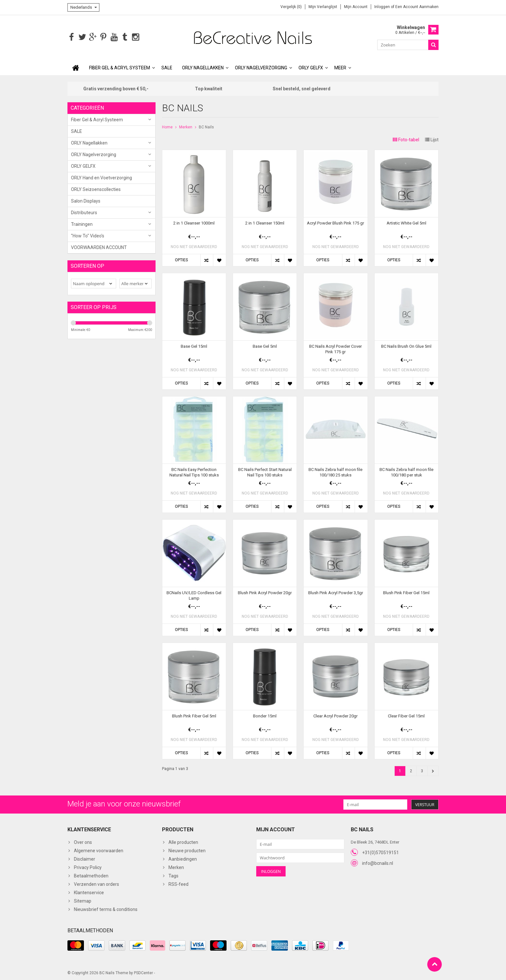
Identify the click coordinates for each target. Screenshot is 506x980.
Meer (340, 67)
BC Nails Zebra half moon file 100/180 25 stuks (335, 472)
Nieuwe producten (187, 850)
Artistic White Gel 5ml (406, 222)
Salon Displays (86, 200)
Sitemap (83, 900)
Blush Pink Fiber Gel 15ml (406, 592)
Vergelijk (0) (291, 7)
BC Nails (206, 126)
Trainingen (82, 224)
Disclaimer (85, 858)
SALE (167, 67)
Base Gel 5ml (265, 346)
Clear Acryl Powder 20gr (335, 715)
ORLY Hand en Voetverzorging (101, 177)
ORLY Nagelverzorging (261, 67)
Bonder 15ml (265, 715)
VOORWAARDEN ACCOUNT (99, 247)
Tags (173, 875)
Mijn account (356, 7)
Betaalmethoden (91, 875)
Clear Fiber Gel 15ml (406, 715)
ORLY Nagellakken (203, 67)
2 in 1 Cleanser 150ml (265, 222)
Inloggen (383, 7)
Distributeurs (84, 212)
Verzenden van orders (96, 884)
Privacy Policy (88, 867)
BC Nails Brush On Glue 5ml (406, 346)
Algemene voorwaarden (99, 850)
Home (167, 126)
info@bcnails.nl (378, 863)
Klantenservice (89, 892)
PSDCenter (143, 972)
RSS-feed (178, 884)
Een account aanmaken (417, 7)
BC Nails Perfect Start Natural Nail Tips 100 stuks (265, 472)
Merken (186, 126)
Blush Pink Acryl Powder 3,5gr (336, 592)
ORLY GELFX (311, 67)
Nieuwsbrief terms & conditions (106, 909)
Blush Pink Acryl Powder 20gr (265, 592)
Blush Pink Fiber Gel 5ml (194, 715)
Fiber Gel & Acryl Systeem (120, 67)
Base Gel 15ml (194, 346)
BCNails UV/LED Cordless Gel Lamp (194, 595)
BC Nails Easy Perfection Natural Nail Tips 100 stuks (194, 472)
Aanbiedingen (183, 858)
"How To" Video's (88, 235)
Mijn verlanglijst (323, 7)
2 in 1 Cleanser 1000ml (194, 222)
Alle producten (183, 842)
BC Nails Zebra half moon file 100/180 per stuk (406, 472)
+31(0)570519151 (380, 852)
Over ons (83, 842)
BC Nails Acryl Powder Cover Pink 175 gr (335, 348)
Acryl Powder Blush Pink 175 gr (335, 222)
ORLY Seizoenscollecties (96, 189)
